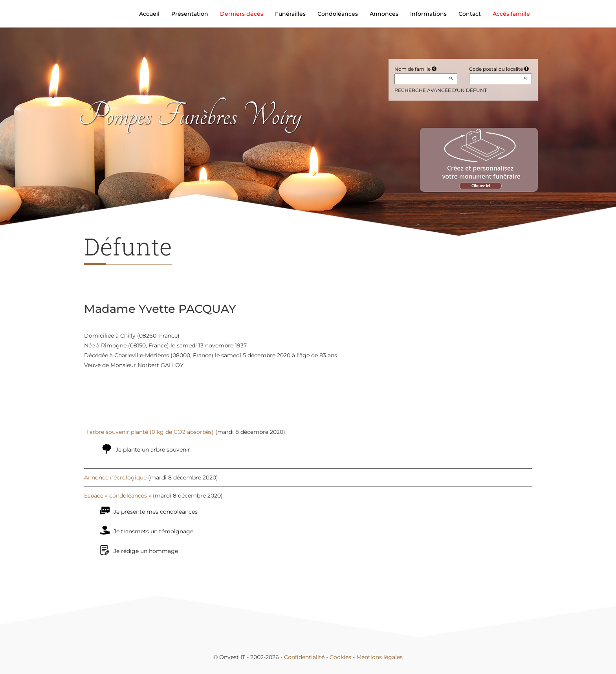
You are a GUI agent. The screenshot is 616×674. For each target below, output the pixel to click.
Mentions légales (379, 657)
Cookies (340, 657)
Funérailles (290, 14)
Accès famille (511, 14)
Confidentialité (304, 657)
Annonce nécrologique (115, 477)
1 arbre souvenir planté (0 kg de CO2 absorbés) (150, 432)
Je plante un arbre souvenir (153, 450)
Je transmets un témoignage (153, 531)
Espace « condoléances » (118, 496)
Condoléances (338, 14)
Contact (470, 14)
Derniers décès (242, 14)
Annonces (384, 14)
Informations (428, 14)
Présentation (190, 14)
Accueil (149, 14)
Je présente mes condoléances (156, 512)
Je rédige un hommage (146, 551)
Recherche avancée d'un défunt (441, 90)
